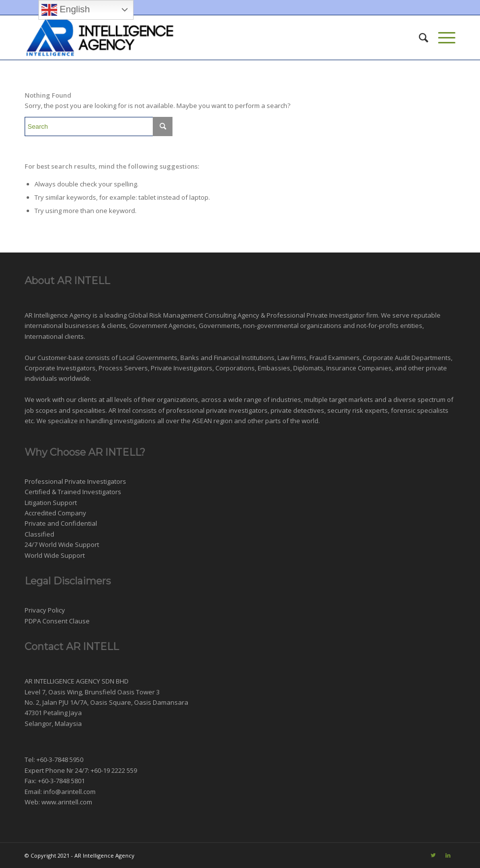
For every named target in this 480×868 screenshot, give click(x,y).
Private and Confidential (61, 523)
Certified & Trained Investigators (73, 492)
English (66, 10)
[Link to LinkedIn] (448, 855)
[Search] (419, 37)
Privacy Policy (45, 610)
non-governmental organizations (292, 325)
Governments (219, 325)
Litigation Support (51, 503)
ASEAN (202, 421)
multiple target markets (339, 399)
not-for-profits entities (389, 325)
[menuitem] (419, 37)
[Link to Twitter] (433, 855)
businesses (82, 325)
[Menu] (442, 37)
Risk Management (176, 315)
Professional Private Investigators (75, 481)
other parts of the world (283, 421)
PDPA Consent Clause (57, 621)
